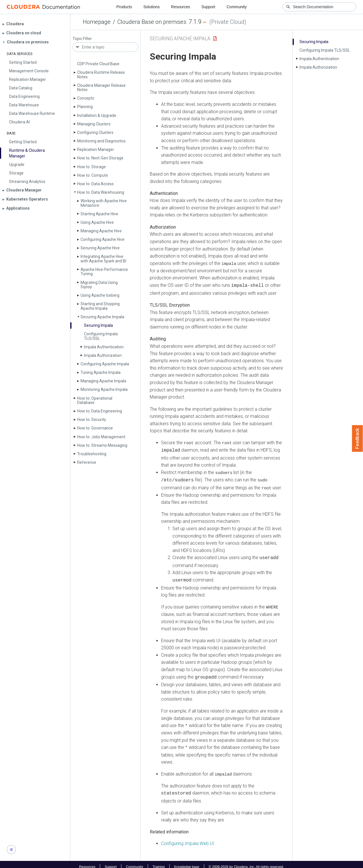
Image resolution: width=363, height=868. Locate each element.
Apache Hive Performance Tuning (104, 272)
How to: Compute (93, 175)
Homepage (97, 22)
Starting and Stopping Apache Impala (100, 306)
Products (124, 7)
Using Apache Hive (97, 222)
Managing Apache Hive (101, 231)
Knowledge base (187, 862)
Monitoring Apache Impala (104, 389)
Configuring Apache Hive (103, 239)
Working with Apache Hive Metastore (104, 203)
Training (159, 862)
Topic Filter (82, 39)
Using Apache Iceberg (100, 295)
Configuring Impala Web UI (188, 839)
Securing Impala (98, 325)
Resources (181, 7)
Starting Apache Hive (99, 214)
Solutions (151, 7)
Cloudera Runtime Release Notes (101, 74)
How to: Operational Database (95, 400)
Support (208, 7)
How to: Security (92, 420)
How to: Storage (91, 167)
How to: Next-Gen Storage (100, 158)
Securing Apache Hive (100, 248)
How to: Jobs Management (101, 437)
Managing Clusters (94, 124)
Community (237, 7)
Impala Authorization (103, 355)
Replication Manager (96, 149)
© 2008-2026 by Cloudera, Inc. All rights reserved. (246, 862)
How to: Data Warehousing (101, 192)
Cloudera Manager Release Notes (101, 88)
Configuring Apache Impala (105, 364)
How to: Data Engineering (100, 411)
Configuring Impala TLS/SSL (101, 336)
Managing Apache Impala (103, 381)
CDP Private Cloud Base (98, 64)
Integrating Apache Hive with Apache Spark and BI (103, 259)
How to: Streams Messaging (102, 445)
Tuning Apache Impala (101, 372)
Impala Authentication (104, 347)
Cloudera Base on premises (152, 22)
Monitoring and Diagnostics (101, 141)
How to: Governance (95, 428)
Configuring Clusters (95, 132)
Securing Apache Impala (102, 317)
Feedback (357, 439)
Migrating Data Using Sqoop (99, 285)
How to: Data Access (95, 184)
